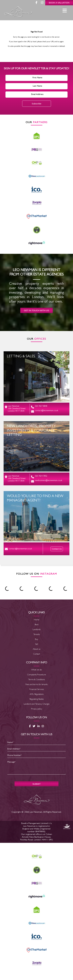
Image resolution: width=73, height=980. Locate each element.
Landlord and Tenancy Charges (36, 704)
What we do (36, 670)
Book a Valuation (59, 3)
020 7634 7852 (39, 477)
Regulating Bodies (37, 699)
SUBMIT (36, 784)
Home (37, 620)
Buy (37, 640)
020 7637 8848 (39, 407)
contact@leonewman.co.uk (45, 411)
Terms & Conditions (36, 680)
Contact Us (57, 549)
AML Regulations (37, 694)
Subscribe (36, 104)
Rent (37, 625)
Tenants (37, 635)
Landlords (36, 630)
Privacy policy (37, 709)
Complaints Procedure (37, 675)
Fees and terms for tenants (36, 685)
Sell (37, 644)
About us (37, 649)
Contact (37, 654)
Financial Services (37, 690)
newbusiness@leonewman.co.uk (47, 481)
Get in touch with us (36, 310)
